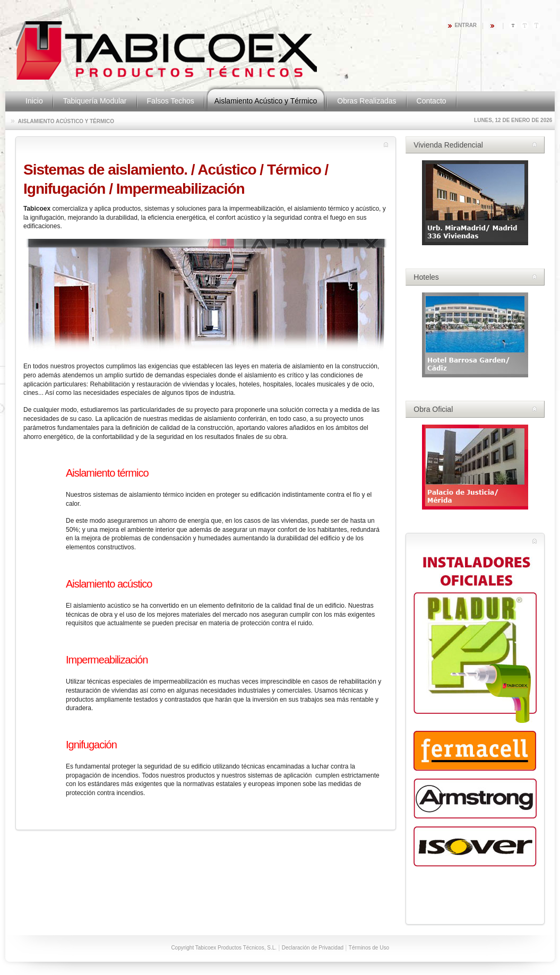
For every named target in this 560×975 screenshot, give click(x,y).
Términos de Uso (369, 948)
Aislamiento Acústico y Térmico (66, 121)
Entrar (466, 25)
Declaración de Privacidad (313, 948)
